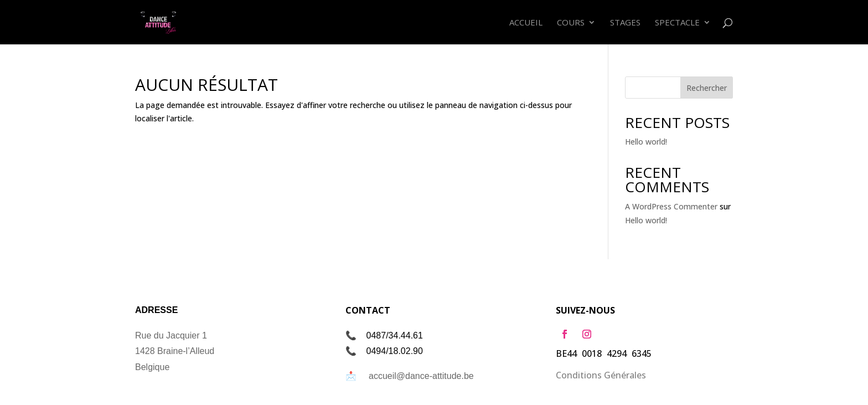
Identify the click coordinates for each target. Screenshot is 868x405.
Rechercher (707, 88)
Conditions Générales (601, 375)
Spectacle (677, 23)
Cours (571, 23)
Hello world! (646, 142)
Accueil (526, 23)
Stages (625, 23)
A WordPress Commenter (671, 206)
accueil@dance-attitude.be (421, 376)
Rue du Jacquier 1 (171, 335)
